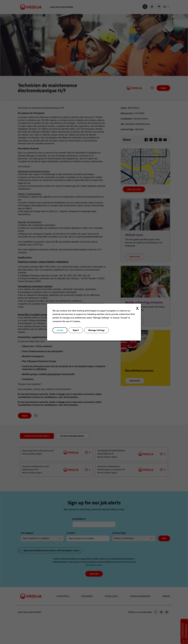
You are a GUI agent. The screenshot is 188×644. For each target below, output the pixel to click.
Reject (76, 330)
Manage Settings (97, 330)
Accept (60, 330)
